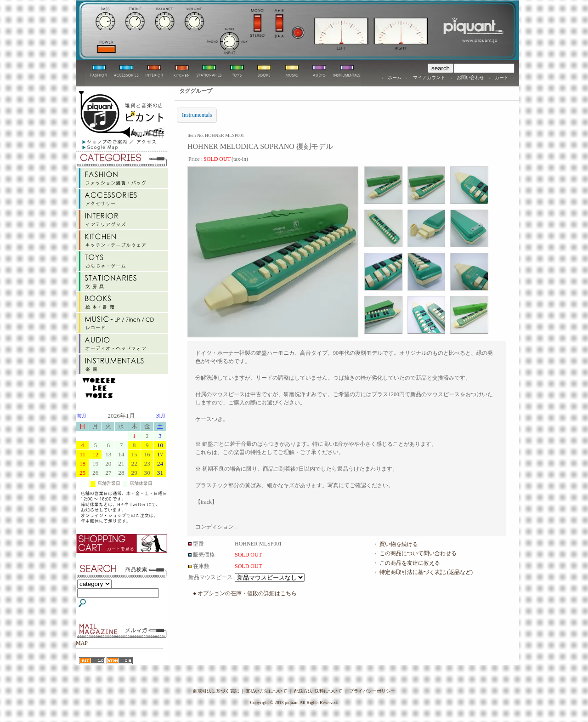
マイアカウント (429, 77)
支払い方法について (266, 691)
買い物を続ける (399, 544)
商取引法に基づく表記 (216, 691)
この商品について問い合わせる (418, 553)
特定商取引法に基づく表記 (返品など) (426, 572)
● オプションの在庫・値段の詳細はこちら (245, 593)
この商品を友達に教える (410, 563)
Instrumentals (197, 115)
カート (502, 77)
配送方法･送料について (318, 691)
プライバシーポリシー (372, 691)
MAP (82, 643)
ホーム (395, 77)
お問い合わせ (470, 77)
